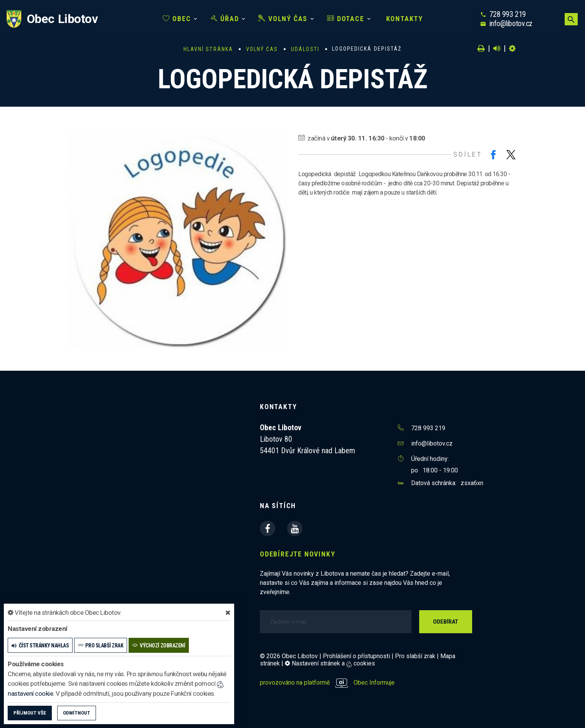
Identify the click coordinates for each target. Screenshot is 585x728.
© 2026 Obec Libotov (289, 656)
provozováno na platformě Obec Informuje (327, 683)
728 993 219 (508, 14)
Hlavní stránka (208, 49)
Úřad (225, 19)
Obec (177, 19)
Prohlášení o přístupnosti (356, 656)
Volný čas (283, 19)
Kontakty (403, 19)
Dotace (345, 19)
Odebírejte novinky (297, 554)
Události (305, 49)
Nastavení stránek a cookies (330, 663)
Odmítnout (77, 713)
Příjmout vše (30, 713)
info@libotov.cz (511, 23)
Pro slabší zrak (415, 656)
